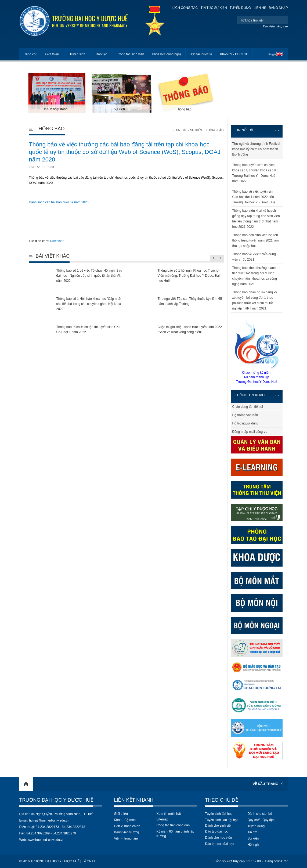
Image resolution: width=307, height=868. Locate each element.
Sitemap (162, 819)
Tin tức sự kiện (214, 8)
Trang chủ (30, 54)
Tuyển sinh (77, 54)
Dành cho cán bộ (260, 814)
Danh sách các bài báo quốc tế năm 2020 (59, 202)
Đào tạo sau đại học (220, 844)
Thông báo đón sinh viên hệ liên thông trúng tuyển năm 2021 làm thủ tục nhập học (256, 240)
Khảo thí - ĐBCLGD (234, 54)
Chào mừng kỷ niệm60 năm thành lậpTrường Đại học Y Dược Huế (257, 351)
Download (57, 241)
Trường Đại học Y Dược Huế (56, 800)
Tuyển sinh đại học (219, 814)
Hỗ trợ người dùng (245, 423)
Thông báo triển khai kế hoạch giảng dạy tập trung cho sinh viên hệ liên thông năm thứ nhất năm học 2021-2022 (256, 219)
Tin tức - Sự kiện (189, 130)
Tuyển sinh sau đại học (222, 820)
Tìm (283, 20)
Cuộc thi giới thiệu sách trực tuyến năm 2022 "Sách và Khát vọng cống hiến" (190, 329)
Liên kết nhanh (134, 800)
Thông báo (215, 130)
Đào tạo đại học (217, 831)
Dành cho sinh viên (219, 826)
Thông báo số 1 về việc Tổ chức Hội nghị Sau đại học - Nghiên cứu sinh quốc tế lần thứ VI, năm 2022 (89, 276)
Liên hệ (260, 8)
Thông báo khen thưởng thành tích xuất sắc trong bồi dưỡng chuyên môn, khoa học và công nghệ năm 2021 (255, 276)
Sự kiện (253, 838)
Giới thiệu (52, 54)
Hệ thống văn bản (245, 415)
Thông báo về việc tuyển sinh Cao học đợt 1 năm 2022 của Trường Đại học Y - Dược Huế (254, 197)
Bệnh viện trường (127, 832)
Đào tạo (101, 54)
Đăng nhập (278, 8)
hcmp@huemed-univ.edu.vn (49, 820)
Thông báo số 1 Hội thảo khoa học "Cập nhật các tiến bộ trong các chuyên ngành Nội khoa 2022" (89, 304)
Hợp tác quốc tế (201, 54)
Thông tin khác (250, 395)
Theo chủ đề (222, 800)
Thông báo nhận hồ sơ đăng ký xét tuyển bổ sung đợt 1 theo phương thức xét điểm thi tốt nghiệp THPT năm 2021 (255, 300)
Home (26, 784)
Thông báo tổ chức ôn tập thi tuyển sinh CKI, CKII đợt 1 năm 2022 (89, 329)
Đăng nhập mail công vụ (250, 432)
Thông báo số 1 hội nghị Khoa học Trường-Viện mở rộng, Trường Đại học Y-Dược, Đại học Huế (189, 276)
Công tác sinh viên (131, 54)
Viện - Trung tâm (126, 838)
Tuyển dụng (240, 8)
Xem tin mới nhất (169, 814)
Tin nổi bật (245, 130)
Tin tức (253, 832)
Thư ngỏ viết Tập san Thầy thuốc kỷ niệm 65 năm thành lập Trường (190, 301)
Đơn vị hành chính (127, 826)
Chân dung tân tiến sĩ (248, 407)
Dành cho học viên (219, 838)
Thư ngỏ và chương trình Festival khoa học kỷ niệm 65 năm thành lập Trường (256, 149)
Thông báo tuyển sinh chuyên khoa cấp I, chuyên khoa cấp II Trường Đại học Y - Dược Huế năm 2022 (254, 173)
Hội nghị (254, 845)
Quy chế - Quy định (262, 820)
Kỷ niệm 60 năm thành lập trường (175, 834)
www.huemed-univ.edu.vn (46, 840)
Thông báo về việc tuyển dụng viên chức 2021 (254, 257)
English (273, 54)
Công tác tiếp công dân (173, 825)
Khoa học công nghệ (167, 54)
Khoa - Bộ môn (125, 820)
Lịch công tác (185, 8)
